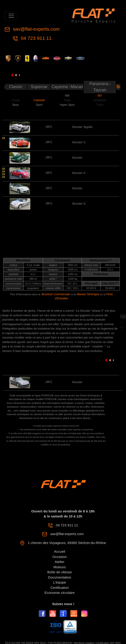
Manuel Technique (88, 294)
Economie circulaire (60, 593)
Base (16, 105)
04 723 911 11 (36, 38)
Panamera (100, 84)
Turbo (100, 105)
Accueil (60, 551)
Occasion (60, 557)
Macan (77, 87)
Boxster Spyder (83, 127)
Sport (39, 105)
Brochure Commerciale (56, 294)
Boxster (77, 158)
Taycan (100, 90)
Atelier (60, 562)
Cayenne (60, 87)
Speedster (100, 100)
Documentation (60, 577)
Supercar (39, 87)
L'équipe (60, 582)
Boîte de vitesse (60, 572)
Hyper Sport (67, 105)
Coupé (16, 100)
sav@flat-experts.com (36, 29)
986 (67, 96)
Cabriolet (39, 100)
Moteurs (60, 567)
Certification (59, 588)
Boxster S (79, 142)
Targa (67, 100)
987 (100, 96)
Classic (16, 87)
